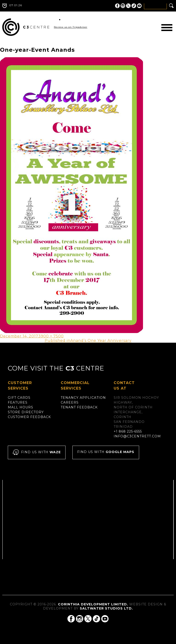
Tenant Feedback (79, 407)
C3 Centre (26, 27)
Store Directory (26, 412)
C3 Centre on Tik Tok (134, 6)
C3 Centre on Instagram (123, 6)
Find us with (37, 452)
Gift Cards (19, 398)
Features (18, 402)
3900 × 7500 (51, 336)
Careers (70, 402)
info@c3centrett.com (137, 436)
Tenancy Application (83, 398)
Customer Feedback (29, 417)
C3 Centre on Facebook (117, 6)
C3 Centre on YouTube (139, 6)
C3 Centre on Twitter (128, 6)
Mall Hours (21, 407)
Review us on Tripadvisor (71, 27)
